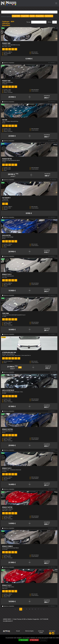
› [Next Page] (41, 609)
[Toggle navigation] (56, 3)
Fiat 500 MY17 (49, 16)
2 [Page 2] (24, 609)
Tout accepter (24, 640)
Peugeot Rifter (40, 16)
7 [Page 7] (38, 609)
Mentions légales (29, 631)
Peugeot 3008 (16, 16)
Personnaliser (43, 640)
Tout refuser (34, 640)
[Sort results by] (39, 22)
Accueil (18, 631)
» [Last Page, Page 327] (44, 609)
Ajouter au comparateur (9, 63)
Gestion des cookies (41, 632)
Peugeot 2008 (25, 16)
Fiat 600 (32, 16)
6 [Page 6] (35, 609)
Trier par (28, 22)
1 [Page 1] (21, 609)
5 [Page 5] (32, 609)
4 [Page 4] (30, 609)
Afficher (50, 22)
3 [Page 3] (27, 609)
